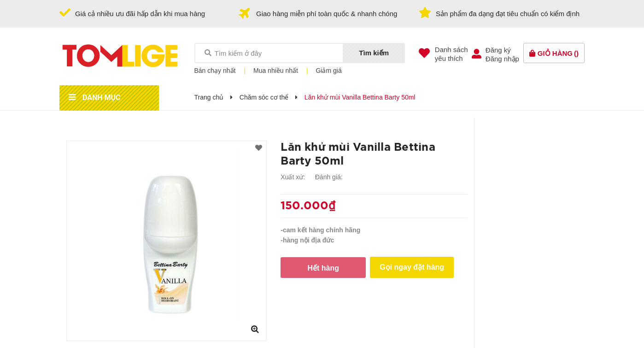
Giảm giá (328, 71)
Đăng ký (498, 50)
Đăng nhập (502, 59)
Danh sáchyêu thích (451, 54)
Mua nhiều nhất (276, 71)
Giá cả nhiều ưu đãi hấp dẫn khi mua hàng (140, 14)
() (558, 53)
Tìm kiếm (374, 53)
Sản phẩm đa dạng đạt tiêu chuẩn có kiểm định (508, 14)
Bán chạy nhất (215, 71)
